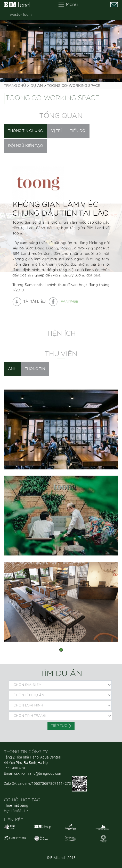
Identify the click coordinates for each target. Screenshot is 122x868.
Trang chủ (15, 86)
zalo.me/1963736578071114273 (44, 783)
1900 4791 (18, 768)
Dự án (37, 86)
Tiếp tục (61, 726)
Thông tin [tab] (35, 369)
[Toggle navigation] (68, 5)
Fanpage (63, 302)
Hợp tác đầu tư (16, 811)
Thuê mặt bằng (16, 805)
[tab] (25, 131)
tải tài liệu (29, 302)
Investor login (20, 15)
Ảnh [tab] (12, 369)
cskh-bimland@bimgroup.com (38, 773)
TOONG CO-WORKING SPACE (74, 86)
